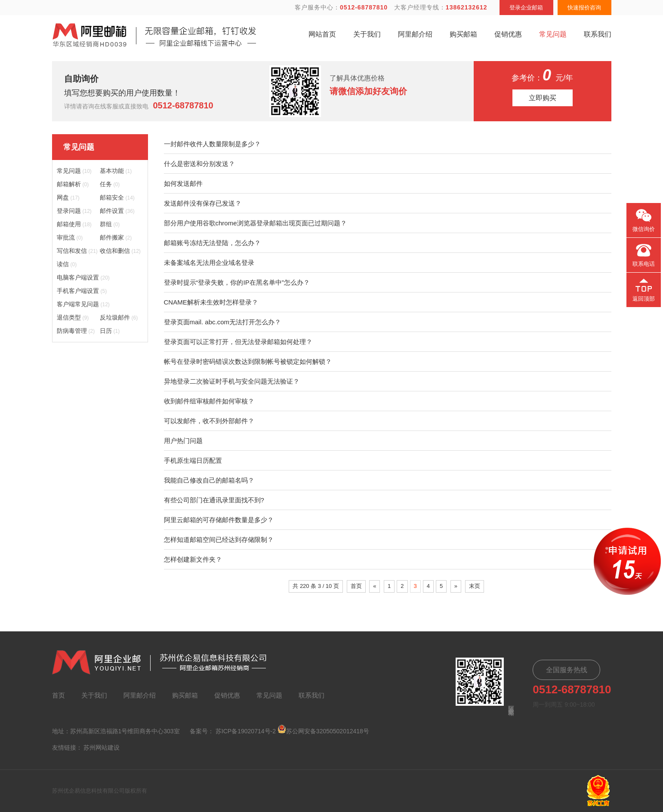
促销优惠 (508, 34)
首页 (356, 586)
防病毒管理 (76, 331)
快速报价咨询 (584, 8)
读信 (67, 264)
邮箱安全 (117, 197)
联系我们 (598, 34)
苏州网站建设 (102, 747)
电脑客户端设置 (83, 277)
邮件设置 (117, 211)
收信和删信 (120, 251)
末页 (475, 586)
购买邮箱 (463, 34)
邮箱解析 (73, 184)
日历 (110, 331)
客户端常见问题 (83, 304)
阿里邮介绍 (415, 34)
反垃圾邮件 (119, 317)
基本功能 (116, 171)
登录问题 (74, 211)
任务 (110, 184)
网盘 (68, 197)
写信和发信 (77, 251)
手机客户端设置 (82, 291)
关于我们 (367, 34)
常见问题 (553, 34)
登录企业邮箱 (526, 8)
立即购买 (543, 98)
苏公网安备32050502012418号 (323, 730)
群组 (110, 224)
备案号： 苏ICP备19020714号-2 (233, 731)
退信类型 (73, 317)
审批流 (70, 237)
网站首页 (322, 34)
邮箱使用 (74, 224)
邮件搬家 (116, 237)
